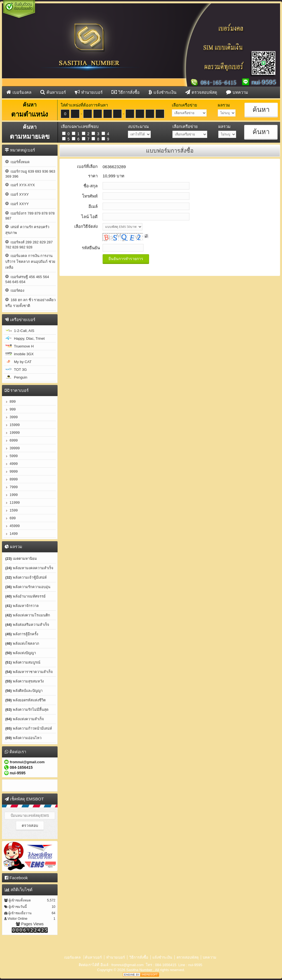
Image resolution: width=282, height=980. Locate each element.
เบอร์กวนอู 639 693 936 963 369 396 (30, 174)
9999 (12, 471)
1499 (12, 534)
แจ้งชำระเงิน (162, 92)
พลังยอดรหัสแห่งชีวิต (25, 700)
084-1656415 (166, 965)
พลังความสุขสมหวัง (24, 681)
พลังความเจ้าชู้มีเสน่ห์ (26, 577)
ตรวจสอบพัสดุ (201, 92)
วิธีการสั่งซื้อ (126, 92)
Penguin (16, 377)
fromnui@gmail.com (128, 965)
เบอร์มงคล (19, 92)
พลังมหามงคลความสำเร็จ (29, 568)
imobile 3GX (19, 354)
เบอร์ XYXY (17, 194)
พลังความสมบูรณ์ (23, 662)
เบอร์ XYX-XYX (20, 185)
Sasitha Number (140, 970)
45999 (13, 526)
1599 (12, 510)
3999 (12, 417)
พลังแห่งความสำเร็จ (25, 719)
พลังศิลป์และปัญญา (24, 691)
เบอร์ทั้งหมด (17, 162)
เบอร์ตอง (15, 290)
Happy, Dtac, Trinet (25, 338)
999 (10, 409)
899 (10, 401)
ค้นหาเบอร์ (53, 92)
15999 (13, 425)
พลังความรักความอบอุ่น (28, 587)
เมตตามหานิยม (21, 559)
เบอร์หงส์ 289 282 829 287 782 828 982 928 (29, 245)
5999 (12, 456)
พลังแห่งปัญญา (21, 653)
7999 (12, 487)
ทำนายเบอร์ (89, 92)
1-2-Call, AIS (20, 331)
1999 (12, 495)
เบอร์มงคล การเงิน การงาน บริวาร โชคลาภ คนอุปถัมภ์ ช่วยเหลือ (30, 262)
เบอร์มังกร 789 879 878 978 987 (30, 216)
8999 (12, 479)
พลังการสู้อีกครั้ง (22, 634)
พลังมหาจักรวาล (22, 606)
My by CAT (18, 362)
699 (10, 518)
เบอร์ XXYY (17, 204)
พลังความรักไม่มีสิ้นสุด (27, 710)
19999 (13, 433)
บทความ (237, 92)
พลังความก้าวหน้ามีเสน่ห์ (29, 728)
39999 (13, 448)
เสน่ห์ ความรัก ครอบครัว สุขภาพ (27, 230)
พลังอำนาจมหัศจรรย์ (25, 596)
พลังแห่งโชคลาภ (22, 643)
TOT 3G (16, 370)
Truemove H (19, 346)
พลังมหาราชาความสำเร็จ (29, 672)
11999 (13, 502)
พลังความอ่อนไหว (23, 738)
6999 (12, 440)
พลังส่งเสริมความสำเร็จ (27, 625)
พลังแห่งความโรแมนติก (28, 615)
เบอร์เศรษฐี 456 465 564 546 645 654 (27, 279)
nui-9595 (195, 965)
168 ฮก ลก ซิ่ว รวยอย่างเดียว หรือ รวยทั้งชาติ (30, 303)
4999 (12, 464)
